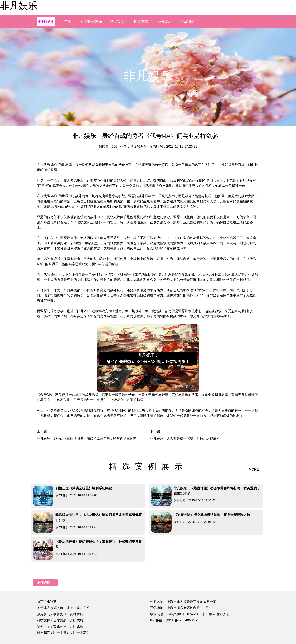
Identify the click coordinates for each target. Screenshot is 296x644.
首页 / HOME (47, 602)
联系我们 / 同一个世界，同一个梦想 (63, 633)
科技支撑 (141, 22)
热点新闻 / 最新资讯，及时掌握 (60, 614)
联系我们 (187, 22)
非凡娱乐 (18, 6)
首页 (68, 22)
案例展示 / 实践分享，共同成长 (60, 626)
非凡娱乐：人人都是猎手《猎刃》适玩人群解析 (185, 439)
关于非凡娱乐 (91, 22)
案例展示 (164, 22)
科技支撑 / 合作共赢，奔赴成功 (60, 620)
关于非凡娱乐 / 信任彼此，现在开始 (63, 608)
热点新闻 (118, 22)
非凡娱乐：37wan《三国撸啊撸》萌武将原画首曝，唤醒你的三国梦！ (88, 439)
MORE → (256, 470)
